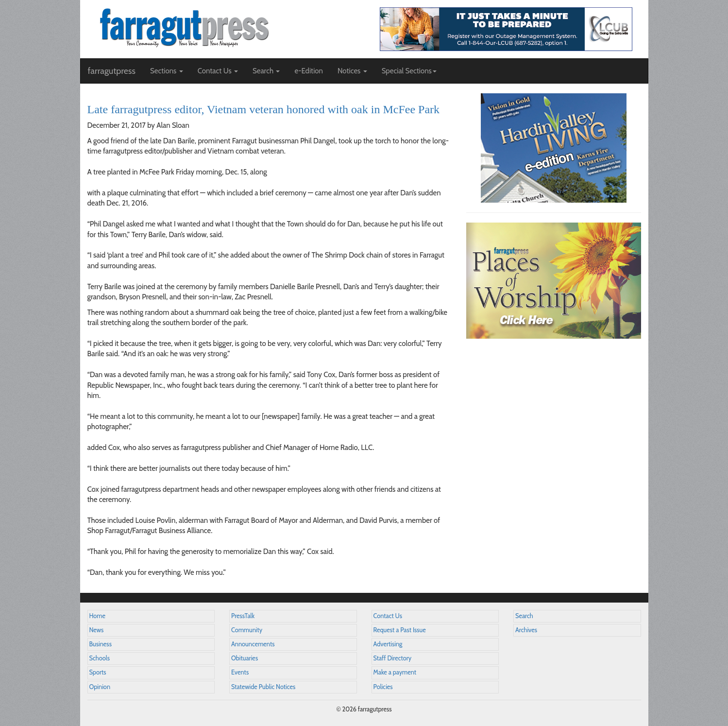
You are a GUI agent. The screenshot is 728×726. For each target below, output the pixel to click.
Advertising (388, 644)
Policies (383, 687)
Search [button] (266, 71)
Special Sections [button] (409, 71)
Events (240, 672)
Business (101, 644)
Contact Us (388, 616)
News (97, 630)
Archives (526, 630)
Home (98, 616)
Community (247, 630)
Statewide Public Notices (263, 687)
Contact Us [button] (218, 71)
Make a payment (395, 672)
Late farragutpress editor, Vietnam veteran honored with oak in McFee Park (264, 109)
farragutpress (112, 71)
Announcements (253, 644)
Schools (100, 658)
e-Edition (309, 71)
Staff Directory (393, 658)
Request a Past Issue (400, 630)
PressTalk (243, 616)
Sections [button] (167, 71)
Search (524, 616)
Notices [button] (352, 71)
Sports (98, 672)
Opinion (100, 687)
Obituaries (245, 658)
